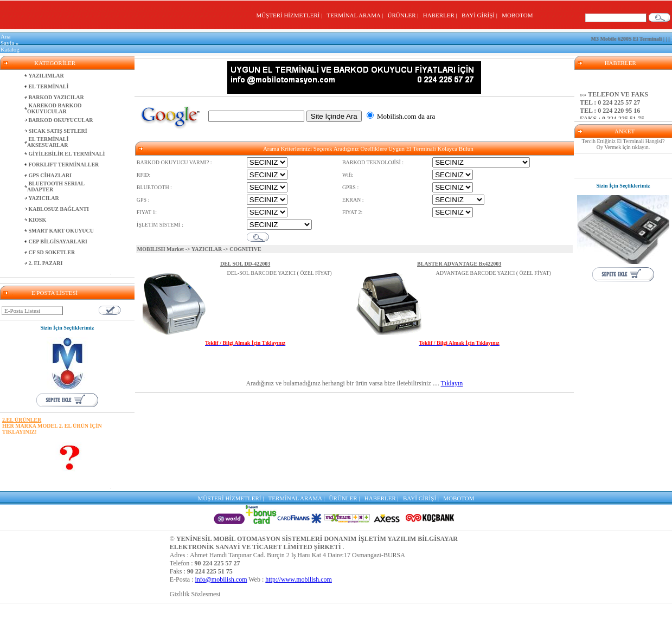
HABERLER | (442, 15)
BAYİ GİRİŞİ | (481, 15)
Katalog (10, 49)
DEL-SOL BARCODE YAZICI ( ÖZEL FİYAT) (280, 273)
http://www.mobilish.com (299, 579)
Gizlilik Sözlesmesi (195, 594)
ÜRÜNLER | (405, 15)
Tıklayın (452, 383)
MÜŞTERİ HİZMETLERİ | (290, 15)
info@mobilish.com (221, 579)
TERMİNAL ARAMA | (356, 15)
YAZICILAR (207, 249)
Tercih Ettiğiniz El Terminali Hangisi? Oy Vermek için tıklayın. (623, 144)
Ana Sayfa (7, 40)
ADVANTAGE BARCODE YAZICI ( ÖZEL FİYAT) (493, 273)
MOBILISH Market (161, 249)
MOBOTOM (517, 15)
